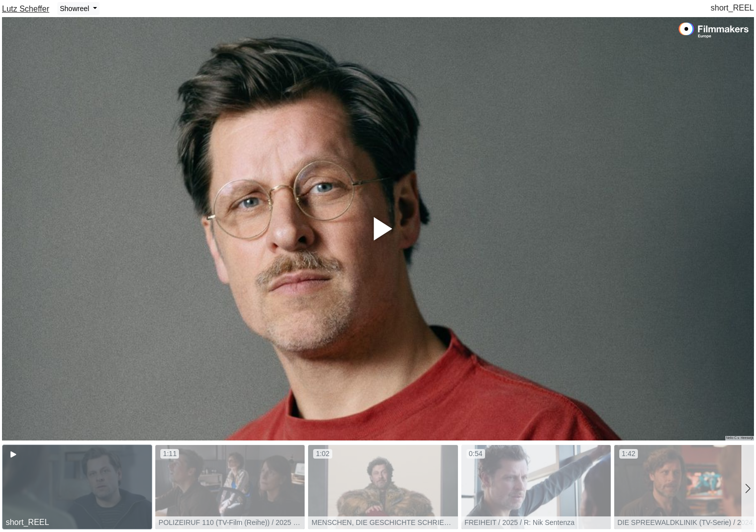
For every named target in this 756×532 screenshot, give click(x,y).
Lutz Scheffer (26, 9)
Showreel (75, 9)
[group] (77, 487)
